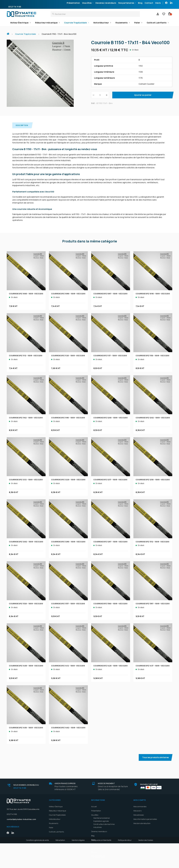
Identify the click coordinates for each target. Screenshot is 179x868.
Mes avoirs (137, 811)
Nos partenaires (126, 3)
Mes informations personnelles (145, 819)
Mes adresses (139, 815)
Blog (140, 3)
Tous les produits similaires (156, 757)
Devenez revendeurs (106, 3)
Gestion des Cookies (146, 865)
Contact (149, 3)
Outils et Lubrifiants (157, 23)
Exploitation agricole (101, 821)
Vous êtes (87, 3)
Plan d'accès (96, 848)
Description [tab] (22, 125)
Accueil (9, 32)
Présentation (73, 3)
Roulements (122, 23)
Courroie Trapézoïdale (75, 23)
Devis (158, 3)
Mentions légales (78, 865)
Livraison (95, 844)
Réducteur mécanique (46, 23)
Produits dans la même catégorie (90, 241)
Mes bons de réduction (142, 823)
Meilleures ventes (98, 857)
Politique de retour (125, 865)
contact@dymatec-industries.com (21, 819)
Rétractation (60, 865)
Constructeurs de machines (104, 824)
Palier (137, 23)
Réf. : (94, 103)
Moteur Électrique (19, 23)
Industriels (98, 827)
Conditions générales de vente (37, 865)
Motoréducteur (101, 23)
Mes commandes (140, 807)
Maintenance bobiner (102, 818)
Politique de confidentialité (101, 865)
